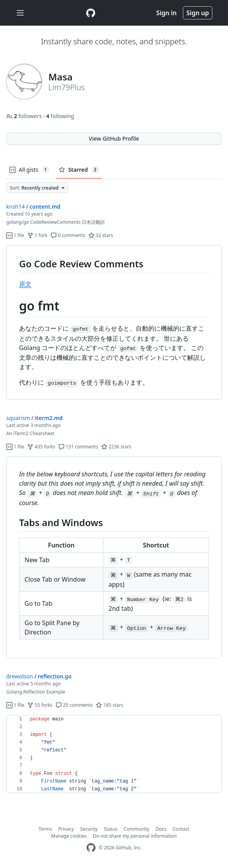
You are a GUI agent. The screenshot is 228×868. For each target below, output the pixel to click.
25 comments (74, 705)
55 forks (40, 705)
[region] (114, 323)
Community (137, 829)
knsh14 (16, 207)
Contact (181, 829)
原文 (25, 284)
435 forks (41, 447)
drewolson (20, 676)
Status (111, 829)
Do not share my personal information (135, 836)
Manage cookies (69, 836)
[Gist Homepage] (91, 13)
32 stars (101, 235)
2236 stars (116, 447)
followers (25, 116)
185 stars (109, 705)
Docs (161, 829)
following (60, 116)
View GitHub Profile (114, 139)
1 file (15, 235)
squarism (18, 418)
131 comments (78, 447)
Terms (45, 829)
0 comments (68, 235)
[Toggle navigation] (20, 13)
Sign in (167, 13)
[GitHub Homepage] (91, 848)
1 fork (37, 235)
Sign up (198, 13)
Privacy (66, 829)
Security (89, 829)
